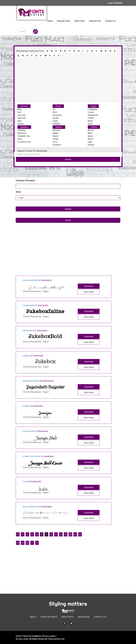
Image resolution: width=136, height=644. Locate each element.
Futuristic (57, 130)
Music (90, 133)
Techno (56, 139)
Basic (20, 109)
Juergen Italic (28, 431)
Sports (90, 136)
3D (54, 109)
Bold (19, 121)
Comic (55, 121)
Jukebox (26, 356)
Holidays (24, 127)
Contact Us (110, 21)
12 (80, 534)
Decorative (57, 115)
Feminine (56, 124)
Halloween (22, 133)
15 (27, 543)
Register (119, 3)
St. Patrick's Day (24, 142)
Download (89, 286)
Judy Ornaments (30, 507)
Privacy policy (49, 636)
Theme (94, 127)
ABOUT (33, 617)
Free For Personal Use (32, 291)
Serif (19, 112)
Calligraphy (93, 109)
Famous (91, 145)
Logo (90, 142)
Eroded (56, 118)
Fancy (58, 106)
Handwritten (93, 115)
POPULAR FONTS (49, 617)
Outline (20, 124)
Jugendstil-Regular (31, 381)
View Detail (89, 292)
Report (46, 291)
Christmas (22, 130)
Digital (55, 133)
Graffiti (91, 118)
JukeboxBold (28, 331)
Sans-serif (22, 115)
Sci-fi (55, 142)
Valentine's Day (24, 136)
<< (18, 534)
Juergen (26, 406)
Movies (91, 130)
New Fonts (80, 21)
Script (93, 106)
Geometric (57, 145)
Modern (59, 127)
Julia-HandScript (30, 280)
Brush (90, 121)
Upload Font (95, 21)
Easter (20, 139)
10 (70, 534)
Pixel (55, 112)
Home (50, 21)
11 (75, 534)
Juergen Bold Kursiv (31, 456)
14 (23, 543)
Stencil (55, 136)
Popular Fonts (64, 21)
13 (18, 543)
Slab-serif (21, 118)
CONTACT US (100, 617)
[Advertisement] (68, 80)
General (24, 106)
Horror (91, 139)
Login (110, 3)
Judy (25, 481)
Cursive (91, 112)
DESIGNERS (84, 617)
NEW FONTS (68, 617)
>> (37, 543)
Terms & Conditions (32, 636)
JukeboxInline (29, 305)
